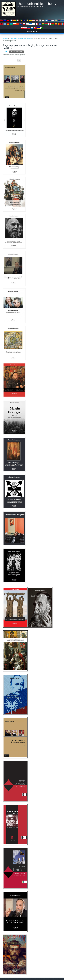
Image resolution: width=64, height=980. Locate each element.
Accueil (5, 38)
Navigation (32, 31)
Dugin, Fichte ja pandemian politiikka (21, 38)
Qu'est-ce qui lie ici (17, 51)
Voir (6, 52)
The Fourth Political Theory (37, 4)
